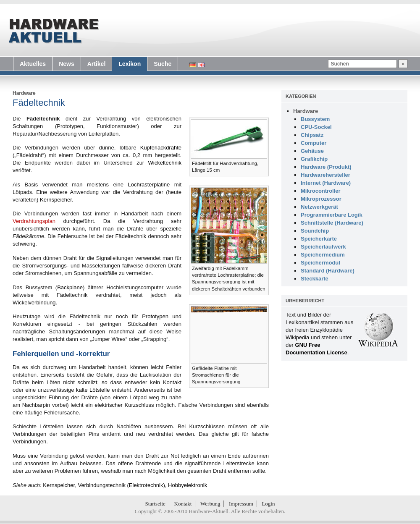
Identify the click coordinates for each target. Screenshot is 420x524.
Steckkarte (315, 279)
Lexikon (130, 64)
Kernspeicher (56, 200)
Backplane (70, 287)
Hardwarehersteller (325, 175)
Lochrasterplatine (149, 185)
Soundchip (315, 231)
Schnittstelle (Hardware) (332, 223)
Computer (314, 143)
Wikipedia (297, 337)
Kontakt (183, 504)
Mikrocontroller (321, 191)
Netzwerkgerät (319, 207)
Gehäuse (312, 151)
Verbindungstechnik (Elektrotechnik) (121, 485)
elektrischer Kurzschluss (124, 405)
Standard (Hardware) (328, 271)
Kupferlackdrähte (161, 148)
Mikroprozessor (321, 199)
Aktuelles (33, 64)
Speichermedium (323, 255)
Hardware (24, 93)
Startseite (155, 504)
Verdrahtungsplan (34, 221)
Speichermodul (320, 263)
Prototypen (155, 316)
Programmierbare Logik (332, 215)
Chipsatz (312, 135)
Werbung (210, 504)
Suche (163, 64)
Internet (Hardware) (326, 183)
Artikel (97, 64)
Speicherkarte (319, 239)
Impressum (241, 504)
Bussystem (315, 119)
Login (268, 504)
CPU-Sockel (316, 127)
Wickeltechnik (165, 163)
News (67, 64)
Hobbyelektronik (188, 485)
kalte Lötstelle (93, 390)
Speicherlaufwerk (323, 247)
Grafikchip (314, 159)
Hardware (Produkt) (326, 167)
